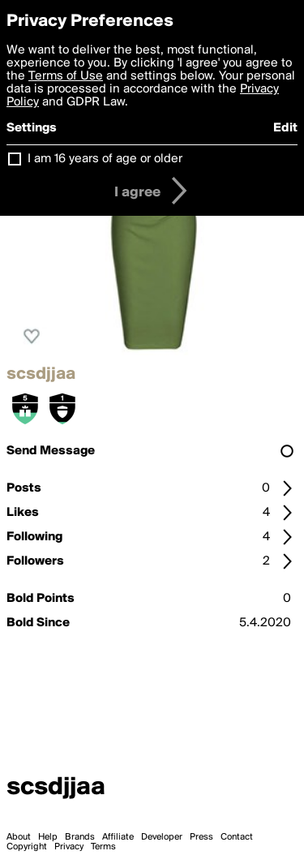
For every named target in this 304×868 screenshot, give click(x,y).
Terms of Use (66, 76)
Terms (103, 847)
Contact (237, 837)
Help (48, 837)
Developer (162, 837)
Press (201, 837)
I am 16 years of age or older (105, 159)
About (19, 837)
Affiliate (118, 837)
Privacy (69, 847)
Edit (285, 128)
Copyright (27, 847)
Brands (80, 837)
